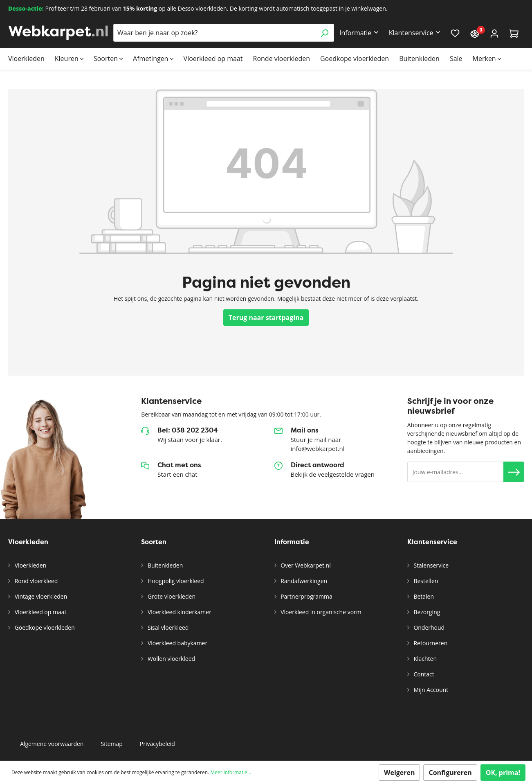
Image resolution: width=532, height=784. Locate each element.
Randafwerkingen (303, 581)
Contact (423, 674)
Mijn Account (430, 690)
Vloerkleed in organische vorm (320, 612)
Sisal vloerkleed (167, 627)
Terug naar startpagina (266, 318)
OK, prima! (503, 773)
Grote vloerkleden (171, 596)
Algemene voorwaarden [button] (52, 744)
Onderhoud (428, 627)
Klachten (424, 659)
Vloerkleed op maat (40, 612)
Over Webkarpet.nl (305, 565)
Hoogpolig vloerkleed (175, 581)
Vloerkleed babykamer (177, 643)
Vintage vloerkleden (40, 596)
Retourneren (430, 643)
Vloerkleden (30, 565)
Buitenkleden (164, 565)
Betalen (423, 596)
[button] (514, 472)
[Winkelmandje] (514, 33)
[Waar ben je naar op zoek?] (214, 33)
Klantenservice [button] (411, 33)
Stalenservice (430, 565)
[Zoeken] (324, 33)
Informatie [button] (355, 33)
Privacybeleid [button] (157, 744)
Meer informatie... (231, 772)
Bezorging (426, 612)
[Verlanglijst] (455, 33)
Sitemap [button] (111, 744)
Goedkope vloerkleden (44, 627)
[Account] (494, 33)
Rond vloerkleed (35, 581)
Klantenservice (432, 542)
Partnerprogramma (306, 596)
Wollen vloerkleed (171, 659)
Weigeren (400, 773)
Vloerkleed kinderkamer (179, 612)
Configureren (450, 773)
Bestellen (425, 581)
